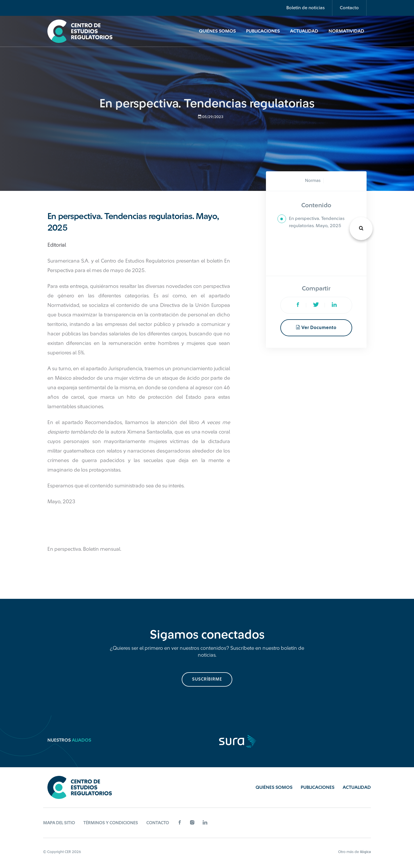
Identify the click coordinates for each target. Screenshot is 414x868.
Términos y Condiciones (111, 823)
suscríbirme (207, 679)
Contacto (349, 8)
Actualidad (304, 31)
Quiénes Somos (217, 31)
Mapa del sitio (59, 823)
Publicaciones (263, 31)
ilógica (365, 852)
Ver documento (316, 327)
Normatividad (346, 31)
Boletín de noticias (305, 8)
